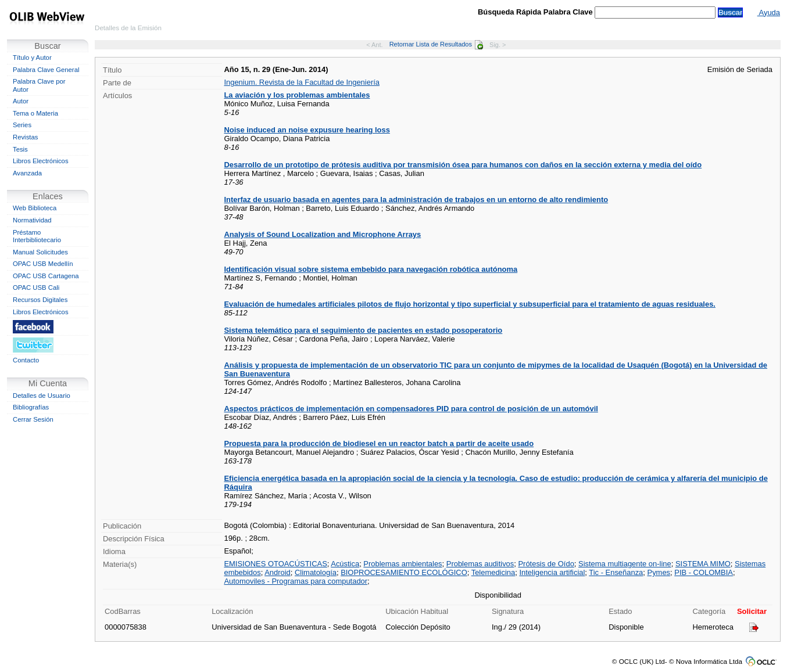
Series (22, 125)
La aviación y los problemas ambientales (297, 95)
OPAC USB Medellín (43, 264)
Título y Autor (32, 58)
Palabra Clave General (46, 70)
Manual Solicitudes (40, 252)
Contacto (26, 360)
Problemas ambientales (403, 564)
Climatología (316, 572)
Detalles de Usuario (42, 396)
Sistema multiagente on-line (625, 564)
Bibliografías (31, 407)
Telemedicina (493, 572)
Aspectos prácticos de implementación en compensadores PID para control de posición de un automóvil (411, 409)
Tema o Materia (35, 113)
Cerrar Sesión (33, 419)
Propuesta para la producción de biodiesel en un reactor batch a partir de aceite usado (379, 443)
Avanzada (27, 173)
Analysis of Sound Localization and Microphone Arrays (322, 234)
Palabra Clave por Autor (39, 85)
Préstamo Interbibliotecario (37, 236)
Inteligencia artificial (552, 572)
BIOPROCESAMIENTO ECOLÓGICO (404, 572)
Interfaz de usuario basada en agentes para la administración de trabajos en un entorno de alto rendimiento (416, 200)
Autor (21, 101)
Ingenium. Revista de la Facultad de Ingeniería (302, 82)
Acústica (345, 564)
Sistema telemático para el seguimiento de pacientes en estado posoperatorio (363, 330)
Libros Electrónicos (41, 161)
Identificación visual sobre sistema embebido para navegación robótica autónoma (371, 269)
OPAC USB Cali (36, 288)
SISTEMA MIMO (703, 564)
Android (278, 572)
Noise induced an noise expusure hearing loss (307, 130)
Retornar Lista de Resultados (436, 44)
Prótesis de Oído (546, 564)
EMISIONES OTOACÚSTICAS (275, 564)
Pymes (659, 572)
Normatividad (32, 220)
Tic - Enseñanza (616, 572)
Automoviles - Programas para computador (296, 581)
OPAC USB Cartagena (46, 276)
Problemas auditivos (480, 564)
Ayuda (769, 12)
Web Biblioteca (35, 208)
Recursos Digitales (40, 300)
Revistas (25, 137)
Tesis (20, 149)
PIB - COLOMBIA (704, 572)
